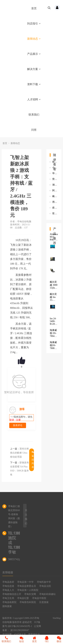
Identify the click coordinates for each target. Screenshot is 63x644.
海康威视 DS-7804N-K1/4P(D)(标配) (54, 336)
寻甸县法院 (45, 586)
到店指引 (34, 24)
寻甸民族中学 (44, 582)
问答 (34, 130)
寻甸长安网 (30, 594)
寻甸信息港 (8, 586)
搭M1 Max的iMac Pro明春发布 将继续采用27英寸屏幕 (55, 208)
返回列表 (33, 460)
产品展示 (34, 54)
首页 (34, 8)
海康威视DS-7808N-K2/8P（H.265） (55, 348)
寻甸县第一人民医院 (28, 590)
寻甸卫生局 (8, 598)
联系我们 (34, 115)
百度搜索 (44, 602)
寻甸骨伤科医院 (28, 602)
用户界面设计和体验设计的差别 (55, 202)
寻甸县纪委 (23, 598)
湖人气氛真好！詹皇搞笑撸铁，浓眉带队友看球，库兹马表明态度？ (55, 185)
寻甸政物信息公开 (12, 594)
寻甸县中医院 (39, 598)
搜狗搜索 (7, 606)
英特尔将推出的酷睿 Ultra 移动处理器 (19, 453)
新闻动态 (34, 39)
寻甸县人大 (8, 590)
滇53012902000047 (20, 630)
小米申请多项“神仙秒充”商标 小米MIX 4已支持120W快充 (55, 168)
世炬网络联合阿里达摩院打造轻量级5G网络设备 (55, 213)
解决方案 (34, 69)
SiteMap (57, 618)
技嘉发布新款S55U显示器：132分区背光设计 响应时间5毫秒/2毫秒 (55, 162)
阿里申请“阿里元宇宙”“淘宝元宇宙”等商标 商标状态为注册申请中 (55, 191)
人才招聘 (34, 99)
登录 (12, 420)
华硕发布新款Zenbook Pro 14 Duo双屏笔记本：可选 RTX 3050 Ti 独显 (55, 173)
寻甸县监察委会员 (27, 586)
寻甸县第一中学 (25, 582)
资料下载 (34, 84)
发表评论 (18, 425)
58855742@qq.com (19, 559)
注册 (18, 420)
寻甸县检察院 (9, 602)
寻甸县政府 (8, 582)
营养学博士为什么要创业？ (55, 179)
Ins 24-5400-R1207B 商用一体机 (54, 324)
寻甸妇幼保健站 (47, 594)
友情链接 (8, 572)
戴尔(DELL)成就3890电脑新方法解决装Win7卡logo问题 (55, 196)
